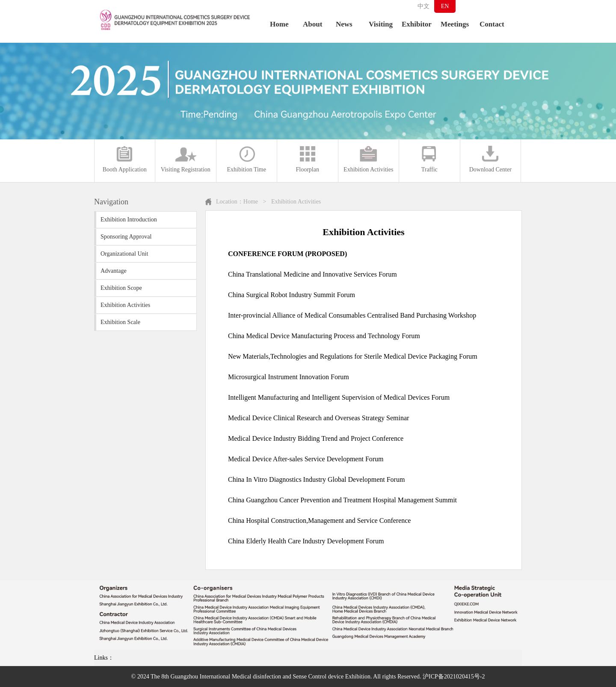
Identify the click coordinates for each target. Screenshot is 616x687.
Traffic (429, 159)
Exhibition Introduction (129, 220)
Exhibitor (417, 24)
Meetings (455, 24)
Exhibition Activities (368, 159)
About (312, 24)
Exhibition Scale (120, 322)
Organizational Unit (124, 254)
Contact (492, 24)
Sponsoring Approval (126, 237)
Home (279, 24)
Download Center (490, 159)
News (344, 24)
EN (445, 6)
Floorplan (308, 159)
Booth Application (125, 159)
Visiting (381, 24)
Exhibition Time (247, 159)
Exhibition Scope (121, 288)
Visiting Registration (186, 159)
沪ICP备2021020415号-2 (454, 677)
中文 (423, 6)
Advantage (114, 271)
